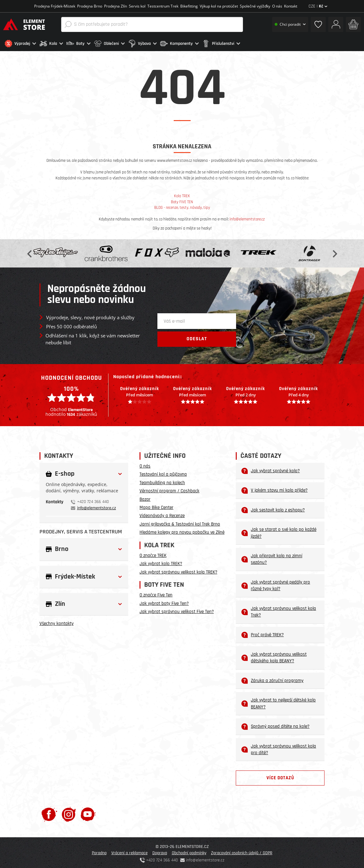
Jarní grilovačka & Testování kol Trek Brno (180, 523)
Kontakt (291, 6)
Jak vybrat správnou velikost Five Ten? (177, 610)
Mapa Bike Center (156, 506)
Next (334, 252)
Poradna (99, 851)
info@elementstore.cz (247, 218)
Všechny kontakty (57, 622)
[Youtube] (88, 813)
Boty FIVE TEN (182, 200)
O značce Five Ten (156, 593)
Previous (30, 252)
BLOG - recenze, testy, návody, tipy (182, 206)
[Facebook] (49, 813)
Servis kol (137, 6)
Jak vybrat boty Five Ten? (164, 602)
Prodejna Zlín (116, 6)
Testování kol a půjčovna (163, 473)
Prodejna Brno (90, 6)
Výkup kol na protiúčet (219, 6)
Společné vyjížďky (255, 6)
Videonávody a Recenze (162, 514)
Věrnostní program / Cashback (169, 489)
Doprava (160, 851)
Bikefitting (189, 6)
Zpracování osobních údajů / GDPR (242, 851)
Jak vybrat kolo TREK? (161, 562)
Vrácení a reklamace (129, 851)
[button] (21, 44)
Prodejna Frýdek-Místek (55, 6)
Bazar (145, 498)
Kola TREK (182, 194)
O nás (277, 6)
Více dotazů (280, 776)
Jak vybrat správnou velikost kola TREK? (178, 571)
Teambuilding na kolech (162, 481)
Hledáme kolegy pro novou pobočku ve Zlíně (182, 531)
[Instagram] (69, 813)
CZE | (318, 6)
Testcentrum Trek (163, 6)
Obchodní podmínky (189, 851)
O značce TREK (153, 554)
